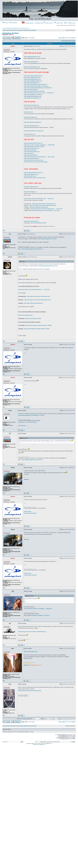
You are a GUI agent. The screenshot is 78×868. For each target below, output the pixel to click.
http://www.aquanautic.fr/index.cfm (33, 143)
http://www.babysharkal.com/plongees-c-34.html (31, 415)
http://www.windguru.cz (30, 192)
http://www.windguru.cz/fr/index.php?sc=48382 (37, 329)
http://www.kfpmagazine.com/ (32, 67)
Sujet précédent (65, 41)
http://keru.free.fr (29, 112)
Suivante (73, 38)
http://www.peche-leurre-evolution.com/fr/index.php (32, 632)
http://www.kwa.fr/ (29, 153)
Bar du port (13, 30)
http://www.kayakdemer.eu (31, 62)
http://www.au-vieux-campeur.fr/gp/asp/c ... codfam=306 (39, 145)
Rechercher (72, 23)
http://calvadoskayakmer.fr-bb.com (33, 173)
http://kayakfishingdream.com (32, 57)
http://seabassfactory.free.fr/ (32, 126)
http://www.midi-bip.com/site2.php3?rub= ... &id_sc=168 (39, 157)
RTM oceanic (28, 511)
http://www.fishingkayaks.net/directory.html (36, 84)
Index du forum (6, 30)
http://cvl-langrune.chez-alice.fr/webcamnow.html (43, 205)
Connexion (6, 23)
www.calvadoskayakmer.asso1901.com (32, 249)
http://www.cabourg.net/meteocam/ (33, 303)
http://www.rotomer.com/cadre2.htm (34, 160)
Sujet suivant (72, 41)
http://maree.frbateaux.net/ (31, 221)
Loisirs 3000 (37, 471)
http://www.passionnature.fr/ (32, 158)
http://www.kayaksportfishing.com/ (33, 76)
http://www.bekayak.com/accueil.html (34, 147)
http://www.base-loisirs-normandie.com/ (35, 178)
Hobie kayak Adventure (30, 513)
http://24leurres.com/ (30, 134)
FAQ (66, 23)
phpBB (33, 744)
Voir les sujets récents (24, 28)
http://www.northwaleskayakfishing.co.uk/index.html (38, 88)
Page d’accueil (48, 23)
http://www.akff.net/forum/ (31, 89)
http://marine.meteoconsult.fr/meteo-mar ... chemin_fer (39, 199)
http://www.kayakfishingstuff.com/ (33, 81)
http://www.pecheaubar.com (32, 105)
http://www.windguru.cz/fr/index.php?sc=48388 (39, 325)
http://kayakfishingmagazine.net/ (33, 96)
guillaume (11, 35)
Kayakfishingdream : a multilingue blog (32, 23)
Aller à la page (62, 38)
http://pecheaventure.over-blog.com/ (34, 131)
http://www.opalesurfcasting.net (33, 122)
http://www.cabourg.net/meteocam (39, 207)
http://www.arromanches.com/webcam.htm (44, 204)
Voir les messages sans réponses (10, 28)
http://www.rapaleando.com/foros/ (33, 95)
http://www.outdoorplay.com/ (32, 83)
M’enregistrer (14, 23)
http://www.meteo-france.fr (31, 187)
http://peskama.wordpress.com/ (33, 98)
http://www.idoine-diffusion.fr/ (32, 152)
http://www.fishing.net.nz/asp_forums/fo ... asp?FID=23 (39, 93)
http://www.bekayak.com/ (30, 652)
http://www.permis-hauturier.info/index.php (30, 691)
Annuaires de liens (10, 33)
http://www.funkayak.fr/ (30, 150)
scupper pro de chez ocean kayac (27, 422)
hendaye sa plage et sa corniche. (41, 615)
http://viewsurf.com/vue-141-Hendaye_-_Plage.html (38, 609)
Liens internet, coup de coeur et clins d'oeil (26, 30)
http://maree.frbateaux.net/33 (38, 223)
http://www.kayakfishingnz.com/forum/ (34, 91)
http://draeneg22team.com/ (31, 174)
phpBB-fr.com (42, 745)
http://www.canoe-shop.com (32, 148)
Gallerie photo (58, 23)
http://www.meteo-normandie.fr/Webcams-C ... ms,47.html (47, 209)
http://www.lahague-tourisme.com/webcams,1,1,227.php (44, 210)
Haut (4, 231)
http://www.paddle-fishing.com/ (32, 78)
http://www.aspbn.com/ (30, 176)
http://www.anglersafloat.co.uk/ (32, 79)
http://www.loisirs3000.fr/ (31, 155)
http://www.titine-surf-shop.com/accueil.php (36, 162)
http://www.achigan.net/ (30, 117)
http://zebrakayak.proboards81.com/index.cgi (36, 86)
